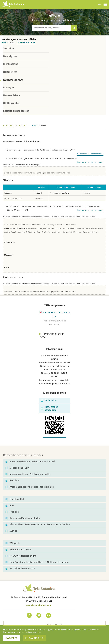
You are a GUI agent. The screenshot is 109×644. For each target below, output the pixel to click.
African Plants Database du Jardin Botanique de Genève (38, 525)
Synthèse (9, 48)
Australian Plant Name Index (23, 518)
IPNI (10, 506)
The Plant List (15, 499)
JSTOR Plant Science (18, 550)
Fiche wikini (49, 401)
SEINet (11, 531)
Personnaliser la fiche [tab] (52, 336)
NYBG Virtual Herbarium (21, 556)
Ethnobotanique (13, 80)
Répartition (10, 72)
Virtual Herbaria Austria (20, 569)
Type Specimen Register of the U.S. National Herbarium (37, 562)
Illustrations (11, 64)
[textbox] (52, 28)
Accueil (8, 126)
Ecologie (8, 87)
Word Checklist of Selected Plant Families (30, 487)
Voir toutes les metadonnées (90, 154)
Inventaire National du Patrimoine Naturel (30, 462)
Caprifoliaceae (26, 43)
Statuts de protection (16, 111)
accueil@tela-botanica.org (39, 605)
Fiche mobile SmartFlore (50, 408)
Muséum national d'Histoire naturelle (28, 474)
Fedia (5, 43)
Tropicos (12, 512)
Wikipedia (13, 543)
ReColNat (13, 481)
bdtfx (23, 126)
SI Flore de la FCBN (18, 468)
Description (10, 56)
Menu (103, 4)
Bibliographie (11, 103)
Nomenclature (12, 95)
